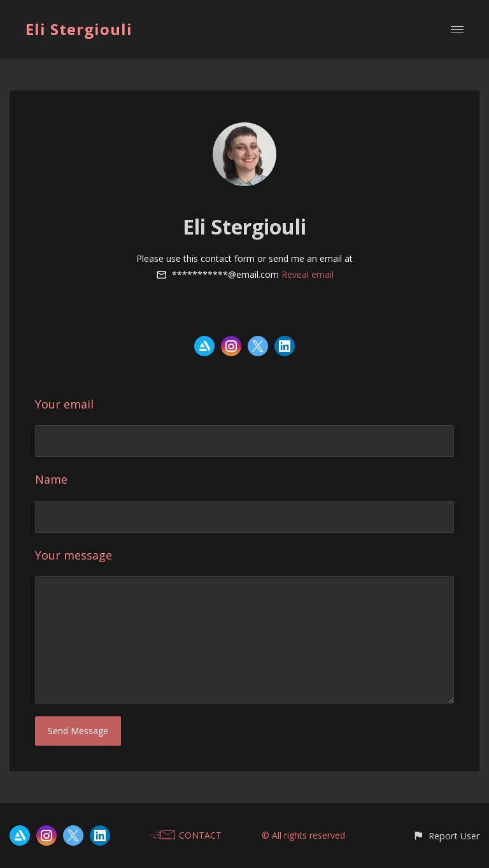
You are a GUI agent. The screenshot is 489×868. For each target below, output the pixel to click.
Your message (74, 555)
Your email (64, 404)
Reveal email (308, 274)
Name (51, 479)
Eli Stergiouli (79, 29)
